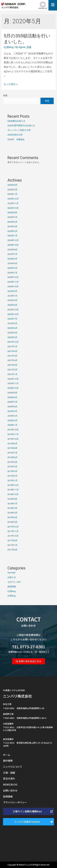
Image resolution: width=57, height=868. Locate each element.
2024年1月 (12, 273)
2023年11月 (13, 282)
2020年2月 (12, 420)
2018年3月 (12, 517)
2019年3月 (12, 471)
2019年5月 (12, 462)
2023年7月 (12, 296)
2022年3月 (12, 333)
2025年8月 (12, 212)
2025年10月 (13, 208)
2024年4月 (12, 263)
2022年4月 (12, 328)
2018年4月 (12, 513)
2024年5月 (12, 259)
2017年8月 (12, 540)
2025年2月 (12, 231)
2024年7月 (12, 254)
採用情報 (12, 587)
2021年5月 (12, 356)
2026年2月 (12, 190)
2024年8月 (12, 250)
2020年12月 (13, 379)
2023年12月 (13, 277)
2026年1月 (12, 194)
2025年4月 (12, 226)
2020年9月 (12, 393)
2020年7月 (12, 402)
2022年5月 (12, 323)
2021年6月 (12, 351)
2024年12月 (13, 240)
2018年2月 (12, 522)
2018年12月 (13, 485)
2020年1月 (12, 425)
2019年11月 (13, 434)
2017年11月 (13, 531)
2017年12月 (13, 527)
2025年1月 (12, 236)
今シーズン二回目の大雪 (19, 130)
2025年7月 (12, 217)
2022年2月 (12, 337)
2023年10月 (13, 286)
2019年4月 (12, 466)
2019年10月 (13, 439)
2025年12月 (13, 199)
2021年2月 (12, 370)
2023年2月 (12, 305)
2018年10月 (13, 494)
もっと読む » (11, 84)
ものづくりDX (14, 582)
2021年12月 (13, 342)
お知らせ (12, 577)
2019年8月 (12, 448)
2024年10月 (13, 245)
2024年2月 (12, 268)
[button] (28, 661)
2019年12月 (13, 430)
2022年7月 (12, 319)
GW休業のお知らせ (16, 121)
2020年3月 (12, 416)
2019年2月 (12, 476)
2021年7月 (12, 346)
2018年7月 (12, 504)
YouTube (11, 573)
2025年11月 (13, 203)
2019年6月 (12, 457)
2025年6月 (12, 222)
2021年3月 (12, 365)
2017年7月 (12, 545)
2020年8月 (12, 397)
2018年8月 (12, 499)
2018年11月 (13, 490)
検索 (5, 95)
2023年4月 (12, 300)
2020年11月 (13, 383)
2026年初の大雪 (15, 135)
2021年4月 (12, 360)
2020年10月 (13, 388)
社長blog (12, 596)
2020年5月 (12, 411)
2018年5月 (12, 508)
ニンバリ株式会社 (17, 696)
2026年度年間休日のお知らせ (21, 125)
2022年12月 (13, 310)
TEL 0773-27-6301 (29, 647)
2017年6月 (12, 550)
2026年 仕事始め (16, 139)
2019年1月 (12, 480)
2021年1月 (12, 374)
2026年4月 (12, 185)
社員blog (8, 47)
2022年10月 (13, 314)
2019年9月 (12, 444)
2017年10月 (13, 536)
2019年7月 (12, 453)
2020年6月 (12, 406)
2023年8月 (12, 291)
